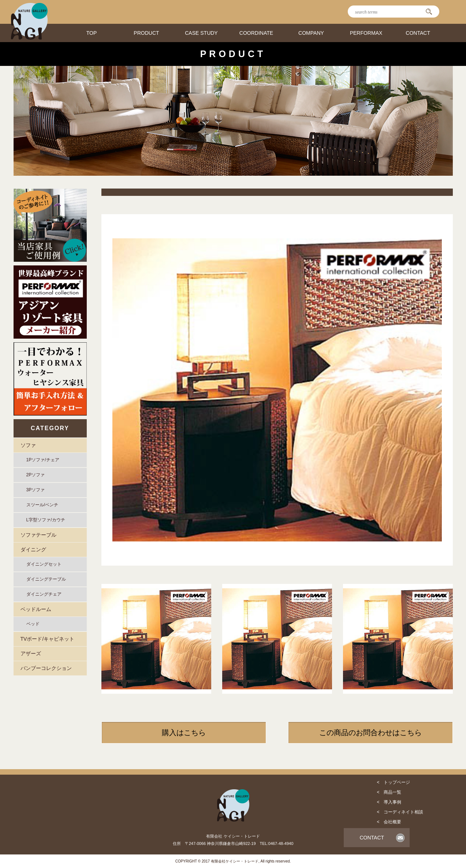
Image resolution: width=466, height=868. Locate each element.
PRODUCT (146, 33)
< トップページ (393, 782)
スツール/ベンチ (42, 505)
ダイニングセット (44, 564)
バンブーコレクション (46, 668)
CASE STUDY (201, 33)
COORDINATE (256, 33)
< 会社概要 (389, 822)
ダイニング (33, 550)
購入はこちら (184, 733)
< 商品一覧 (389, 792)
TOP (92, 33)
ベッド (33, 624)
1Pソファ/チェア (43, 460)
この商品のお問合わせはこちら (370, 733)
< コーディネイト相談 (400, 812)
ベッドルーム (36, 609)
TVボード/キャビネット (48, 639)
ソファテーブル (38, 535)
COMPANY (311, 33)
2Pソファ (36, 475)
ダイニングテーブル (46, 579)
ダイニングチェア (44, 594)
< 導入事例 (389, 802)
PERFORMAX (366, 33)
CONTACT (418, 33)
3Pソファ (36, 490)
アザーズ (31, 653)
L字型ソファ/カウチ (46, 520)
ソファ (28, 445)
